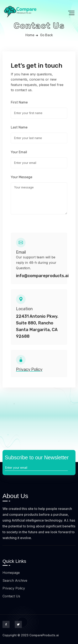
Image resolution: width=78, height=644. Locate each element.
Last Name (19, 127)
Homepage (11, 573)
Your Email (19, 152)
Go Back (46, 35)
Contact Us (11, 596)
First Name (19, 102)
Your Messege (22, 177)
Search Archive (15, 580)
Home (30, 35)
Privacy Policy (14, 588)
